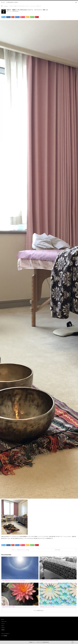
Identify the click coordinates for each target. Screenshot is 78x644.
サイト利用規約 (4, 636)
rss (73, 642)
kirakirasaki (16, 11)
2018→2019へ (58, 550)
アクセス (3, 628)
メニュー (3, 624)
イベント (10, 11)
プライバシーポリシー (5, 634)
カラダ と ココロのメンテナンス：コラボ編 (20, 550)
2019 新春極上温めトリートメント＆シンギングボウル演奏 (14, 581)
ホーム (3, 619)
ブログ (3, 626)
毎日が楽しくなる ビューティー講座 (47, 607)
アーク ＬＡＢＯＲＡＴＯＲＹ (38, 642)
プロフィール (4, 622)
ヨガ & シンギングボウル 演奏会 (9, 607)
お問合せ (3, 630)
